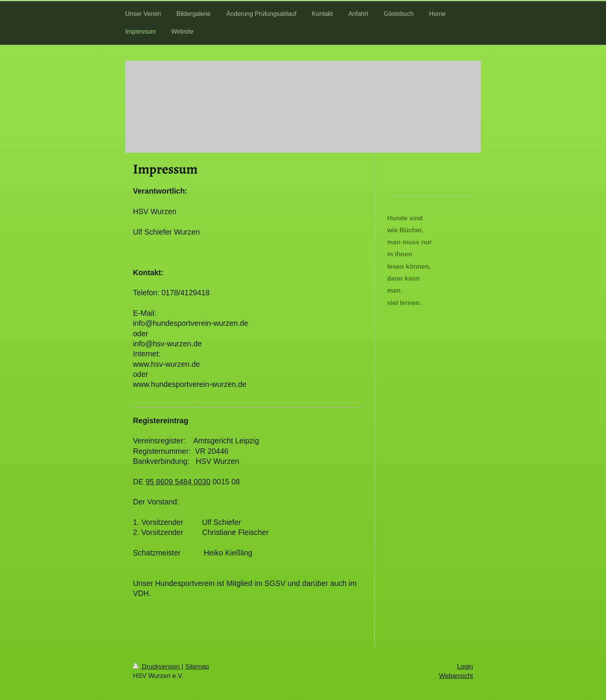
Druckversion (157, 667)
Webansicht (456, 676)
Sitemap (197, 667)
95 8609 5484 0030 (178, 482)
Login (465, 667)
